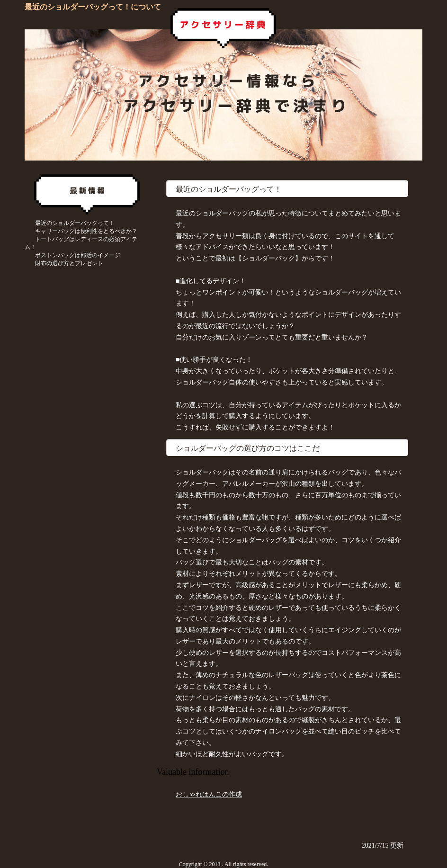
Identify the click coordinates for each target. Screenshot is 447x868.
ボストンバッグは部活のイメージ (78, 255)
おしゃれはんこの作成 (209, 794)
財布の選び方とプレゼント (69, 263)
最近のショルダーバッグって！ (75, 223)
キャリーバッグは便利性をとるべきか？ (86, 231)
